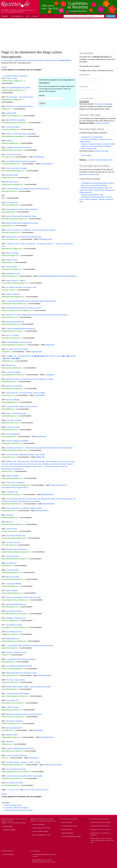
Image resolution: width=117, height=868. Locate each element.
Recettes (5, 16)
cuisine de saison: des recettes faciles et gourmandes (24, 776)
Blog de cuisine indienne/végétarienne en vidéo (22, 223)
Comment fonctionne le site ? (69, 826)
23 (48, 790)
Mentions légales (8, 826)
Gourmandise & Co (12, 700)
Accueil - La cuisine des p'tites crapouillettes (21, 134)
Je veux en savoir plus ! (39, 824)
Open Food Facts (37, 860)
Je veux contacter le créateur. (40, 831)
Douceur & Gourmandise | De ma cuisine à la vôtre (23, 597)
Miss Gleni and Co (12, 182)
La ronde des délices (13, 127)
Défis (27, 16)
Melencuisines (11, 365)
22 (45, 790)
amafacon (9, 141)
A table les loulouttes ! (13, 294)
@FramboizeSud (47, 164)
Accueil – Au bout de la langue (16, 413)
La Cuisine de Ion (12, 203)
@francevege (41, 437)
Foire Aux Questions (67, 829)
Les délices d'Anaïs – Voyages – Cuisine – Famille (23, 762)
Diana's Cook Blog (12, 253)
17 (35, 790)
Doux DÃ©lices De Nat (14, 632)
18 (37, 790)
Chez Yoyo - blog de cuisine (15, 680)
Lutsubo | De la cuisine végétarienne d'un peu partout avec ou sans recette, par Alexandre (37, 315)
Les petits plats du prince (16, 12)
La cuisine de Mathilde (13, 584)
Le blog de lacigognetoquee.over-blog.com (20, 329)
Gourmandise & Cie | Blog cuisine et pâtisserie (22, 209)
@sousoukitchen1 (42, 511)
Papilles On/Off (11, 113)
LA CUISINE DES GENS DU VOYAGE (19, 666)
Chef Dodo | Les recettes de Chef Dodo (19, 106)
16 (32, 790)
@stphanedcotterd (45, 675)
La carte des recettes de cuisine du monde (18, 810)
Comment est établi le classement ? (16, 76)
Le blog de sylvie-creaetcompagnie (18, 694)
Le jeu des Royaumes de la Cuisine (71, 836)
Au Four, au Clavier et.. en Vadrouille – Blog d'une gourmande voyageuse (31, 230)
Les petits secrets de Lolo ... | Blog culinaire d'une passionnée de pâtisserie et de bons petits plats (39, 448)
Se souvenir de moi (87, 98)
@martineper (50, 375)
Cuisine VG (94, 833)
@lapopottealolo (48, 494)
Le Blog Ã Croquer (12, 707)
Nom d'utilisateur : (85, 75)
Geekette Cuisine (12, 735)
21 (43, 790)
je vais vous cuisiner (13, 427)
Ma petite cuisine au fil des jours (17, 549)
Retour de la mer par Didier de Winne (94, 185)
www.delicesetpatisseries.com (16, 604)
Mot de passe (83, 87)
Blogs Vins (93, 829)
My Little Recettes (12, 175)
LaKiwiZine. (10, 515)
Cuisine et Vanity (11, 260)
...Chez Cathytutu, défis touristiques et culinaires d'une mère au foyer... (30, 646)
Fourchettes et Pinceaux (14, 611)
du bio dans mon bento (14, 420)
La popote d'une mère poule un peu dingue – (21, 659)
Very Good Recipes (8, 854)
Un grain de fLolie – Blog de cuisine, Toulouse (21, 407)
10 (20, 790)
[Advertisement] (59, 33)
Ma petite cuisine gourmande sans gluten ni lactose (23, 308)
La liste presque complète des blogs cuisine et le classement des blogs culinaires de (35, 60)
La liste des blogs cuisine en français (101, 822)
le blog (34, 835)
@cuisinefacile (40, 395)
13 (26, 790)
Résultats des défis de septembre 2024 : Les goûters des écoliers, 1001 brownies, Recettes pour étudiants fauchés (97, 190)
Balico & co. (10, 522)
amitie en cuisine (11, 78)
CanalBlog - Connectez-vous (16, 618)
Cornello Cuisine (11, 529)
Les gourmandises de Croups (16, 769)
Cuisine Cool (94, 838)
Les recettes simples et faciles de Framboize (21, 161)
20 (41, 790)
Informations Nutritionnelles (42, 854)
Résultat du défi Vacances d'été (92, 195)
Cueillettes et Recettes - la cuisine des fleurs (16, 10)
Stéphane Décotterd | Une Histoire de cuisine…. (22, 673)
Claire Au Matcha (12, 591)
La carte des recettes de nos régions (16, 808)
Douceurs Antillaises (13, 400)
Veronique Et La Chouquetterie (92, 137)
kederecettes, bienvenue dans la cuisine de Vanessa (24, 714)
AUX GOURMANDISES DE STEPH (18, 88)
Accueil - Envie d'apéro (14, 154)
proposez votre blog (102, 123)
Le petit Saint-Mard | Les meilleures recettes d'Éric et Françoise (27, 189)
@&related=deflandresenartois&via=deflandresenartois (57, 276)
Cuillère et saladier (12, 476)
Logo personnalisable (67, 833)
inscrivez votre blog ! (102, 151)
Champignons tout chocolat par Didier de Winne (98, 183)
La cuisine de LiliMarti (13, 372)
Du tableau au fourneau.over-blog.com (19, 148)
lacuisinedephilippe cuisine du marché (19, 342)
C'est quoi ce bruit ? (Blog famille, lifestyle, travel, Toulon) (25, 455)
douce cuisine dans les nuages (16, 168)
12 (24, 790)
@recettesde (41, 835)
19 (39, 790)
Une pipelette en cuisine (14, 625)
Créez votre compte (102, 104)
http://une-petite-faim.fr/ (14, 728)
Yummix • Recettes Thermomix (16, 755)
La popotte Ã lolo (12, 492)
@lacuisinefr (50, 345)
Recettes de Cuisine (7, 819)
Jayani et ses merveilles (14, 386)
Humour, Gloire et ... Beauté (15, 281)
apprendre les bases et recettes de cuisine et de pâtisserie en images (29, 379)
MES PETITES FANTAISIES (15, 120)
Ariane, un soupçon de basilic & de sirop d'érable (98, 144)
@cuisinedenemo (49, 504)
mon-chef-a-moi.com (13, 543)
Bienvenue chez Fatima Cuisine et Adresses (97, 146)
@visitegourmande (46, 239)
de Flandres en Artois (13, 274)
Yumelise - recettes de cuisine (16, 652)
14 (28, 790)
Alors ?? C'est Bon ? (13, 335)
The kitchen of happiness (14, 721)
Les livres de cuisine (96, 826)
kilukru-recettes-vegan (89, 149)
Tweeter (4, 67)
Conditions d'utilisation (9, 830)
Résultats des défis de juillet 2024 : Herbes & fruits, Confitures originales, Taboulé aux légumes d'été (96, 199)
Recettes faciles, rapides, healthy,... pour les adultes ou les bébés (28, 687)
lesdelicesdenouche (13, 639)
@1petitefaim (39, 730)
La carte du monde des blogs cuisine (100, 160)
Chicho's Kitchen (11, 267)
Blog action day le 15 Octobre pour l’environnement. (23, 237)
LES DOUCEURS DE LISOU (16, 536)
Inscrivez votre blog (67, 822)
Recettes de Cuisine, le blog (89, 174)
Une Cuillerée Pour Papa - (15, 783)
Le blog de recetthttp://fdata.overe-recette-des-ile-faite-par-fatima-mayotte (31, 301)
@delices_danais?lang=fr (53, 765)
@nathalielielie (39, 157)
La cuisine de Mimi (12, 570)
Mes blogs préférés (17, 16)
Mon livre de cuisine (13, 577)
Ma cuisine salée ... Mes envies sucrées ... (20, 97)
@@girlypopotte (37, 352)
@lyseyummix (34, 758)
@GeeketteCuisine (47, 737)
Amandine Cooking (12, 556)
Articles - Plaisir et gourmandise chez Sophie (21, 216)
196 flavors (9, 742)
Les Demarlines (11, 563)
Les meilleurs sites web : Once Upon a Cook (21, 287)
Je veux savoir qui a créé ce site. (41, 828)
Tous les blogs (86, 155)
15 (30, 790)
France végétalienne (13, 434)
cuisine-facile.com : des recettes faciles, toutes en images (25, 393)
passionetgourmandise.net (15, 322)
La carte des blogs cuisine (12, 805)
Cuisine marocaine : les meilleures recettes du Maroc (24, 508)
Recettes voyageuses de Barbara (17, 441)
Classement (35, 16)
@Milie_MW (40, 457)
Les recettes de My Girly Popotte (17, 349)
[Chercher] (111, 16)
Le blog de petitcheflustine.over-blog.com (20, 748)
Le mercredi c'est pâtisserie (15, 483)
